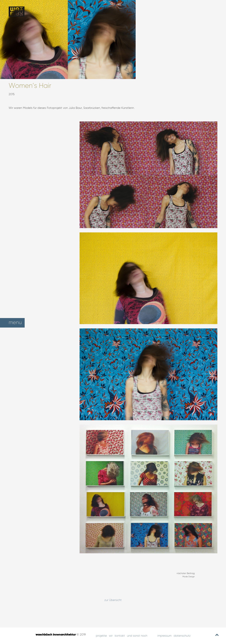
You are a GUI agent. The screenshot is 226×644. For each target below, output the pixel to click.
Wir (111, 636)
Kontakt (120, 636)
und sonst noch (137, 636)
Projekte (101, 636)
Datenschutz (182, 636)
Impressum (164, 636)
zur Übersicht (113, 600)
